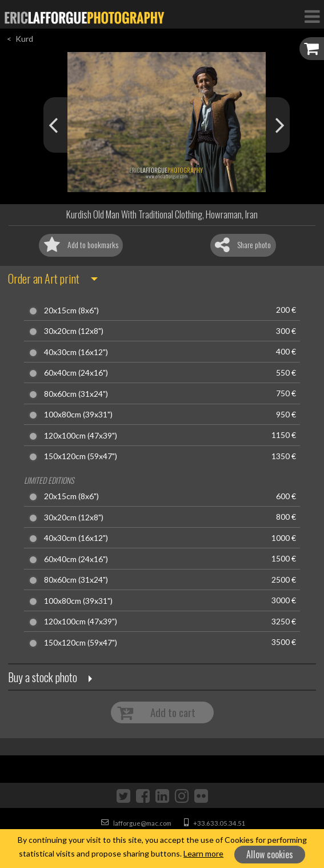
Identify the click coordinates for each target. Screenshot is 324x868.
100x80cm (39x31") (78, 415)
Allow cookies (270, 854)
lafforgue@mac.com (136, 823)
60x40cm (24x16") (76, 373)
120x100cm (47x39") (81, 436)
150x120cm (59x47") (81, 456)
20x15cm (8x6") (71, 310)
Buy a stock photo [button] (43, 677)
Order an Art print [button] (44, 278)
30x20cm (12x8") (74, 331)
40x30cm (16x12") (76, 352)
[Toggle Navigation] (312, 16)
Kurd (24, 39)
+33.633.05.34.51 (215, 823)
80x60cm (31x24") (76, 394)
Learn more (203, 853)
